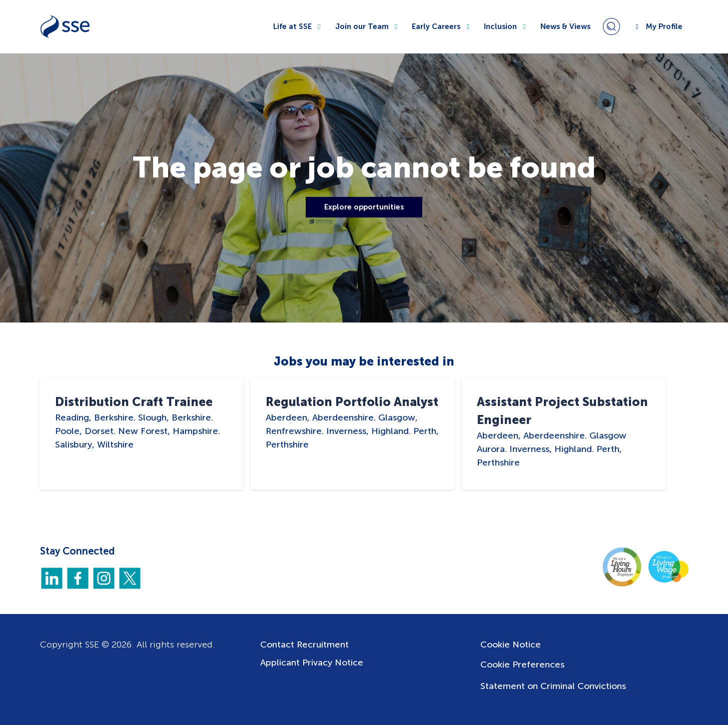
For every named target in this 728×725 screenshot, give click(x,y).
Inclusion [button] (506, 26)
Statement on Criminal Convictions (553, 686)
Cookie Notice (511, 644)
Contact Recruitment (304, 644)
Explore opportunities (364, 207)
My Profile (657, 26)
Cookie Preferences (522, 664)
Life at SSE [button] (298, 26)
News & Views (565, 26)
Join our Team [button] (368, 26)
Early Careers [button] (442, 26)
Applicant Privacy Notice (312, 662)
